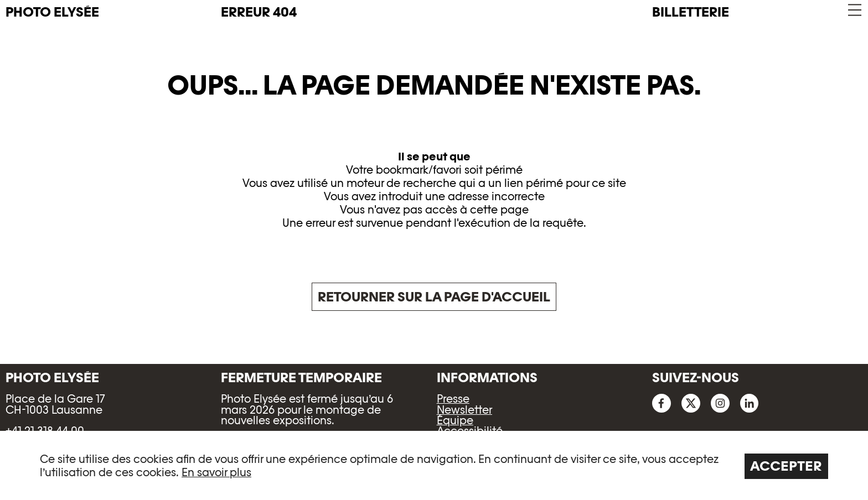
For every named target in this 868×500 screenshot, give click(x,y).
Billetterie (691, 12)
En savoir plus (216, 472)
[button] (854, 10)
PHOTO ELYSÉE (52, 12)
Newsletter (464, 410)
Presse (453, 399)
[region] (434, 465)
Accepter (786, 466)
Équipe (455, 420)
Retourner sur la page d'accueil (434, 297)
